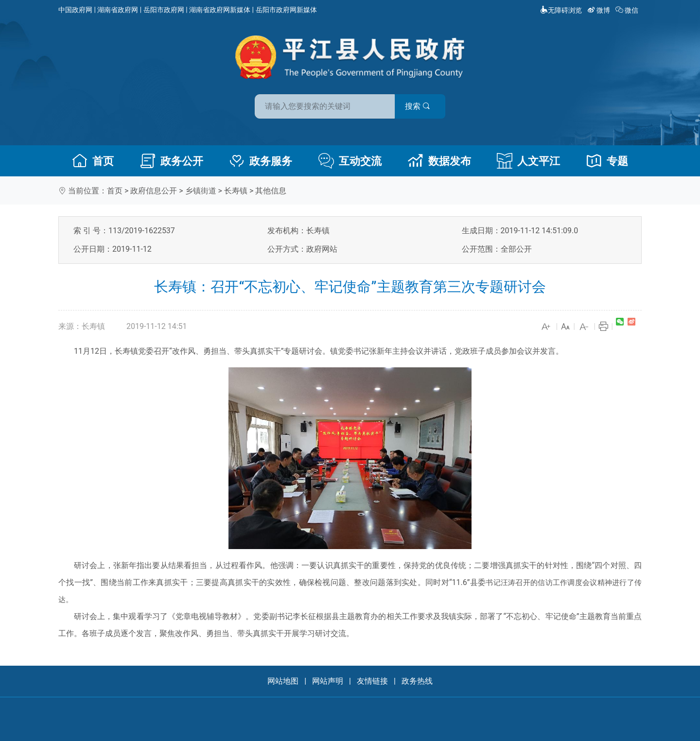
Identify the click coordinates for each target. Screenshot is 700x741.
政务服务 (261, 161)
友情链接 (372, 681)
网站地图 (283, 681)
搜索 (420, 106)
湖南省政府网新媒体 (220, 10)
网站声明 (328, 681)
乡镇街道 (201, 191)
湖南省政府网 (118, 10)
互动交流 (350, 161)
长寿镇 (236, 191)
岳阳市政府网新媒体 (286, 10)
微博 (600, 10)
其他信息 (271, 191)
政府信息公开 (154, 191)
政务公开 (172, 161)
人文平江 (528, 161)
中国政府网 (75, 10)
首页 (93, 161)
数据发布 (439, 161)
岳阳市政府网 (164, 10)
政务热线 (417, 681)
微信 (628, 10)
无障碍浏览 (561, 10)
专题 (607, 161)
